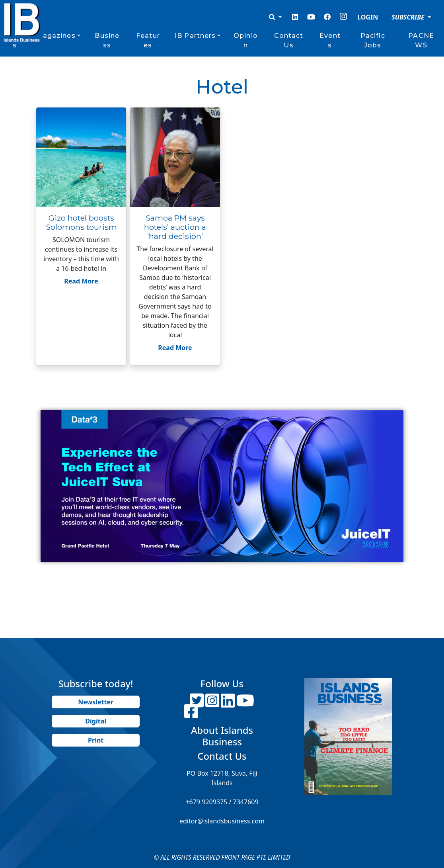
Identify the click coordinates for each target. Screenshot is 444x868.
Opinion (246, 40)
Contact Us (289, 40)
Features (148, 40)
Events (330, 40)
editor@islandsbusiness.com (222, 821)
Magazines (56, 36)
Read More (81, 281)
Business (107, 40)
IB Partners (195, 36)
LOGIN (368, 17)
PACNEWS (421, 40)
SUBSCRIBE (409, 17)
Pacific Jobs (373, 40)
